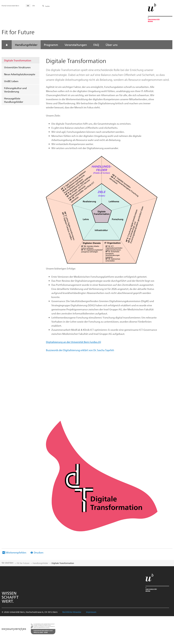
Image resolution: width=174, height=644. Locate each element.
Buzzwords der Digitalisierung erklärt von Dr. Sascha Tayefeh (80, 350)
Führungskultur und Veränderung (15, 90)
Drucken (39, 552)
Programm (51, 45)
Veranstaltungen (76, 45)
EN (34, 6)
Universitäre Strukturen (17, 67)
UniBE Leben (11, 81)
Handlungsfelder (26, 45)
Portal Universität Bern (10, 6)
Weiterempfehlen (16, 552)
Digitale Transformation (18, 60)
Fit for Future (23, 563)
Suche (47, 6)
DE (28, 6)
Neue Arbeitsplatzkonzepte (20, 74)
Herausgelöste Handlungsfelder (14, 100)
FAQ (96, 45)
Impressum (91, 612)
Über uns (112, 45)
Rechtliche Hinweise (72, 612)
